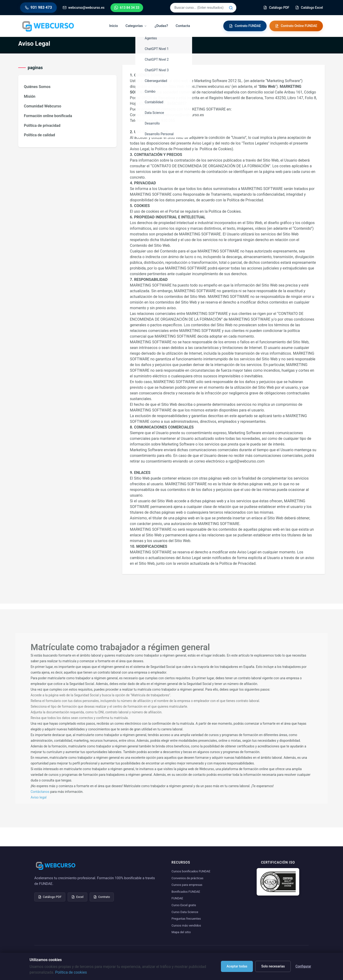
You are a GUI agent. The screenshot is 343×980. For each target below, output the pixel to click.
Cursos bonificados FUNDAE (191, 871)
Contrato (102, 897)
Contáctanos (40, 792)
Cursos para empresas (187, 885)
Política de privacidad (42, 126)
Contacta (183, 26)
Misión (30, 96)
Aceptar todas (237, 966)
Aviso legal (38, 797)
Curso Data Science (185, 912)
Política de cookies (71, 972)
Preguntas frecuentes (186, 919)
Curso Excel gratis (184, 905)
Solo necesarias (273, 966)
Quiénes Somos (37, 87)
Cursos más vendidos (186, 925)
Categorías (136, 26)
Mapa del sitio (181, 932)
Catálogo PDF (50, 897)
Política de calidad (40, 135)
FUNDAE (177, 898)
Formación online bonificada (48, 116)
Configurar (303, 966)
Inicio (114, 26)
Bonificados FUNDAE (186, 892)
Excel (77, 897)
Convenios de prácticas (187, 878)
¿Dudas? (161, 26)
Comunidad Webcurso (43, 106)
